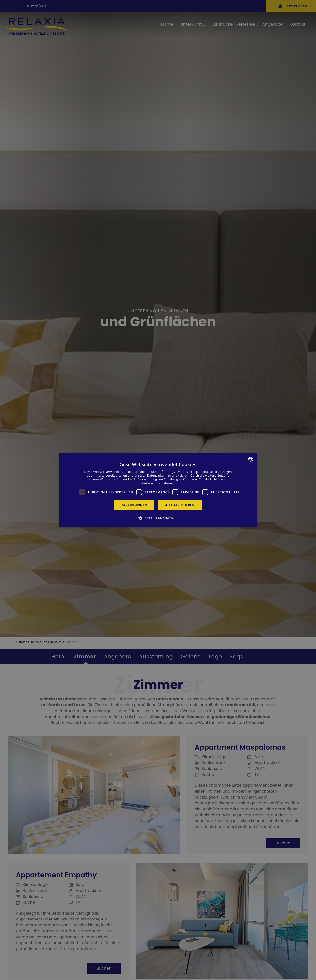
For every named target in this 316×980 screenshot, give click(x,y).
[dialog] (158, 490)
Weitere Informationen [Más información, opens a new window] (158, 483)
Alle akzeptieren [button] (180, 505)
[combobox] (251, 459)
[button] (158, 518)
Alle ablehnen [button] (134, 505)
